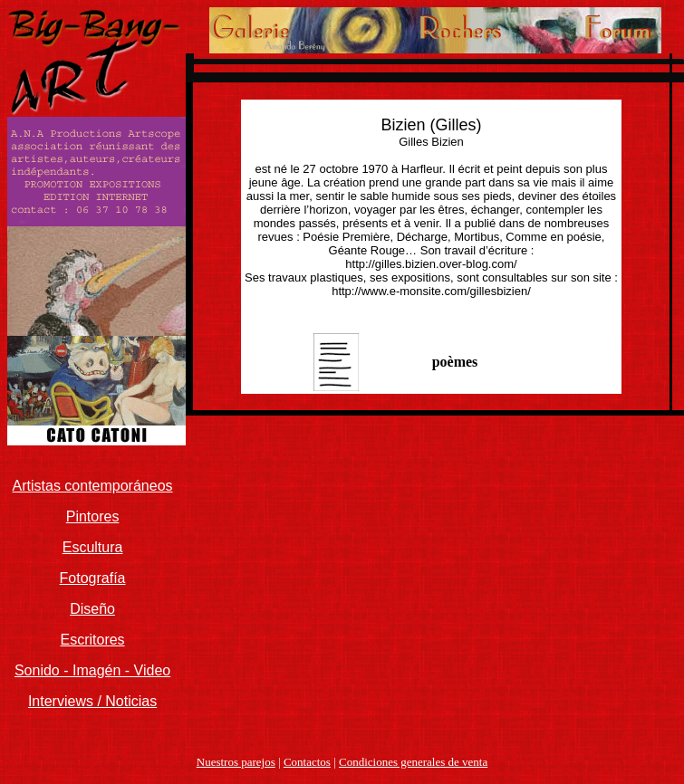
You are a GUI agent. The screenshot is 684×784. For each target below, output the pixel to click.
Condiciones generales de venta (413, 762)
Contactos (307, 762)
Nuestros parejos (236, 762)
